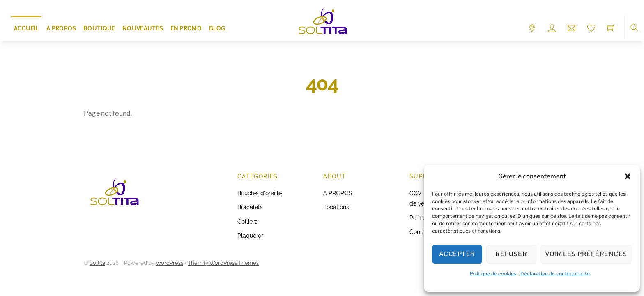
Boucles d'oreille (260, 193)
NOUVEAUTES (143, 28)
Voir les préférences (586, 254)
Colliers (247, 221)
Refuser (511, 254)
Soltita (97, 263)
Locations (336, 207)
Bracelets (250, 207)
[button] (628, 176)
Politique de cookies (493, 274)
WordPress (169, 263)
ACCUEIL (27, 28)
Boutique (99, 28)
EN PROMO (186, 28)
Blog (217, 28)
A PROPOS (61, 28)
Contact (420, 232)
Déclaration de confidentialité (555, 274)
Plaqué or (250, 235)
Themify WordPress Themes (223, 263)
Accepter (457, 254)
